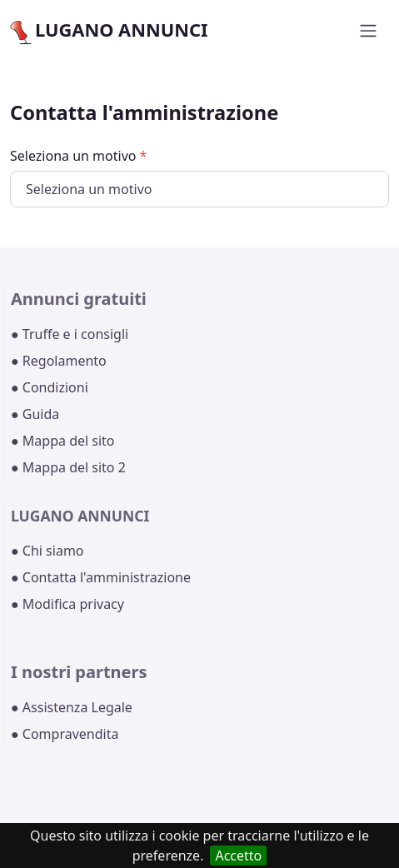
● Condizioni (50, 387)
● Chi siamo (47, 551)
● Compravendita (65, 734)
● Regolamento (59, 361)
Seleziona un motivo (78, 156)
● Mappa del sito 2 (68, 467)
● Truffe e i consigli (70, 334)
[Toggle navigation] (368, 31)
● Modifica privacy (67, 604)
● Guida (35, 414)
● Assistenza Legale (72, 707)
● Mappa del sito (63, 441)
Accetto (238, 856)
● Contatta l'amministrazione (101, 577)
